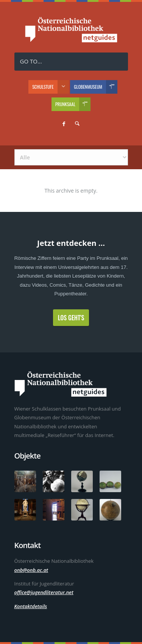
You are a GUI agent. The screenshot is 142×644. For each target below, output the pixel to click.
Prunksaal (73, 104)
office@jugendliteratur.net (44, 592)
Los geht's (71, 318)
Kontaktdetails (31, 606)
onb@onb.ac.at (31, 570)
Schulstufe (51, 87)
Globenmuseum (96, 87)
